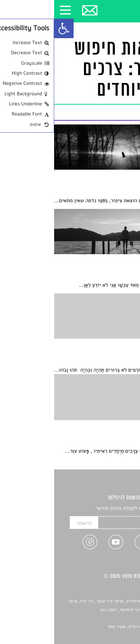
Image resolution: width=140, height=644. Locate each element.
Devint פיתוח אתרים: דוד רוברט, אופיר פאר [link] (93, 627)
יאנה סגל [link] (112, 618)
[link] (10, 28)
